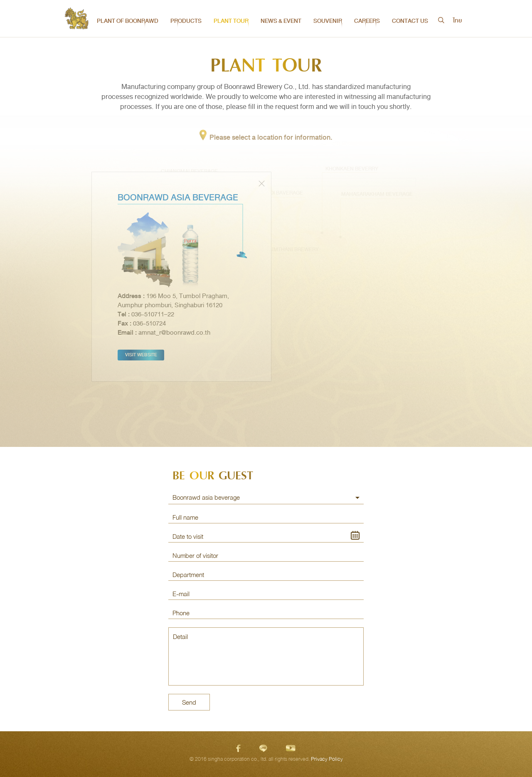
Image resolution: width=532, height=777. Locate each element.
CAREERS (367, 21)
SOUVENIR (328, 21)
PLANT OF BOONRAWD (128, 21)
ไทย (457, 21)
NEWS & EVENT (281, 21)
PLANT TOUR (231, 21)
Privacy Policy (327, 759)
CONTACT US (410, 21)
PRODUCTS (186, 21)
